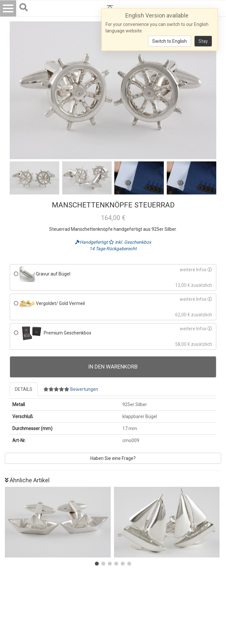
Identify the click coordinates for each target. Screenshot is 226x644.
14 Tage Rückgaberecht (113, 249)
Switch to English (169, 41)
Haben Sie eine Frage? (113, 458)
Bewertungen (71, 389)
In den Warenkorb (113, 367)
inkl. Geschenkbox (130, 242)
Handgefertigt (92, 242)
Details (24, 389)
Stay (203, 41)
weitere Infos (196, 270)
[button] (97, 564)
